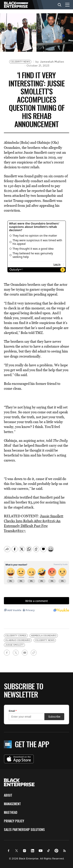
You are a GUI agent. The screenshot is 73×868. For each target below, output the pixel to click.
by (50, 62)
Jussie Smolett (14, 642)
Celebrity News (20, 62)
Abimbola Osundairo (44, 632)
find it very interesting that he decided (36, 303)
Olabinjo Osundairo (18, 637)
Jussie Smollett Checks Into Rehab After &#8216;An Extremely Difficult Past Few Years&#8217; (34, 523)
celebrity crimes (16, 632)
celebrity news (45, 637)
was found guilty (30, 176)
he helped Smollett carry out (41, 445)
